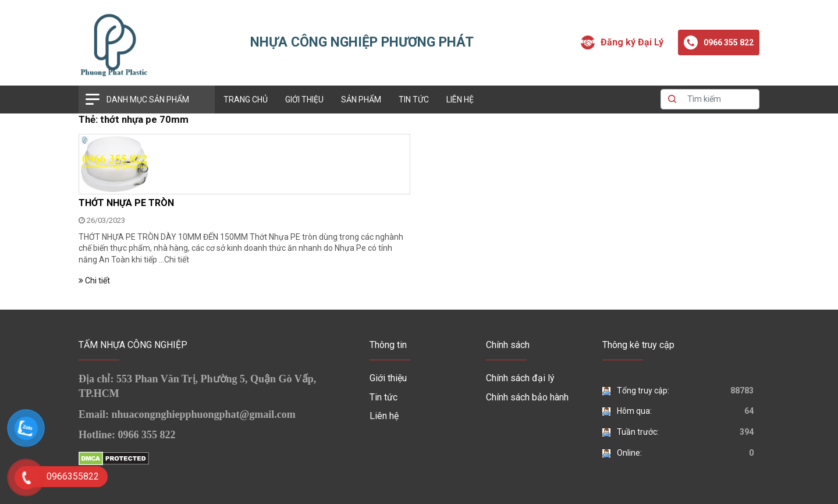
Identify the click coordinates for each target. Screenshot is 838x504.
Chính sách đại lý (520, 378)
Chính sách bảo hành (527, 397)
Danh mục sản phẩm (148, 100)
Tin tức (414, 100)
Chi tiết (177, 260)
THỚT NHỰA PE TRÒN (126, 203)
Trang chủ (246, 100)
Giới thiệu (304, 100)
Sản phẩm (361, 100)
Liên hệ (460, 100)
